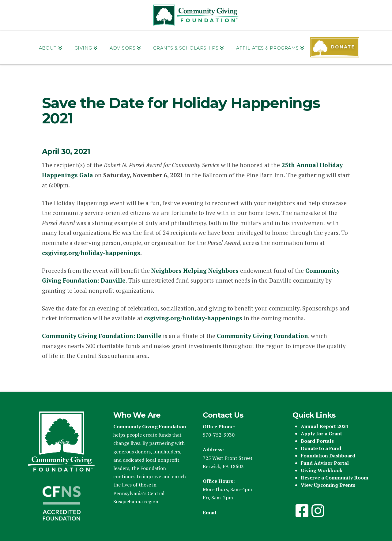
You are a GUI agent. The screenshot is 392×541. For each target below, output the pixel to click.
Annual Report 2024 (324, 426)
